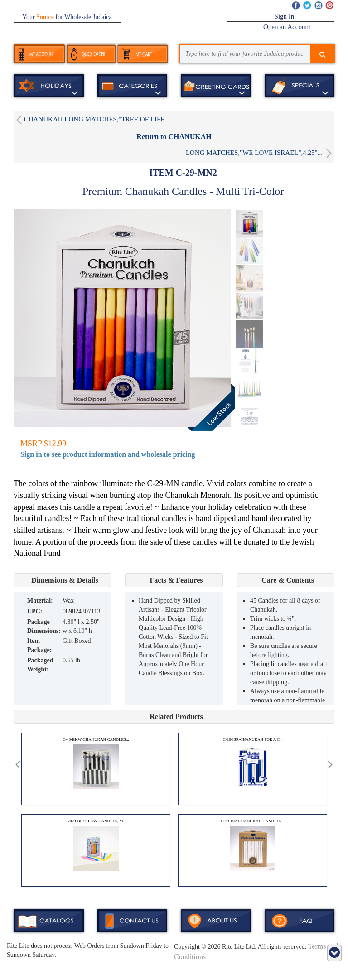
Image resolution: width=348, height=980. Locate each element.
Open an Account (287, 27)
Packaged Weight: (40, 665)
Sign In (285, 16)
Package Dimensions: (44, 626)
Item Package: (39, 645)
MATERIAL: (40, 601)
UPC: (35, 611)
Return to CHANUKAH (174, 137)
